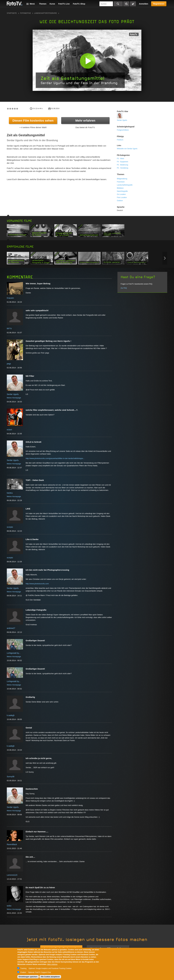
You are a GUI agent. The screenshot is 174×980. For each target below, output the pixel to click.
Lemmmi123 (12, 875)
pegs (9, 364)
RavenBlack (12, 844)
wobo (9, 906)
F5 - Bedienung (122, 165)
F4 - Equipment (122, 162)
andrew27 (11, 628)
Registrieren (159, 4)
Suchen (118, 4)
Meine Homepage (14, 398)
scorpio (10, 527)
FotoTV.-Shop (79, 4)
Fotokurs (120, 140)
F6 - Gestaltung (123, 168)
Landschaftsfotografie (46, 13)
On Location (121, 194)
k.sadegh (11, 715)
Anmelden (144, 4)
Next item (165, 258)
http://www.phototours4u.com (37, 584)
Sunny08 (11, 777)
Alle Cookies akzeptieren (50, 977)
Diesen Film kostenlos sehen (33, 121)
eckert (9, 430)
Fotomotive (25, 13)
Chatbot (23, 972)
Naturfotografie (122, 191)
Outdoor (120, 201)
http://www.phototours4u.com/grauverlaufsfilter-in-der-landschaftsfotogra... (55, 458)
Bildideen (120, 188)
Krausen (10, 298)
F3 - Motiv (121, 159)
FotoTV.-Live (64, 4)
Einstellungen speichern (28, 977)
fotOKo (10, 493)
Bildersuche (126, 4)
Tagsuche (133, 4)
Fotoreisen (121, 182)
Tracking (23, 968)
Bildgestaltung (122, 179)
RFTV (9, 329)
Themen (43, 4)
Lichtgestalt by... (14, 653)
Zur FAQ (124, 288)
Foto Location (122, 197)
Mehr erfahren (85, 121)
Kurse (52, 4)
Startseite (12, 13)
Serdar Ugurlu (122, 120)
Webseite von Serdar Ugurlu (127, 149)
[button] (88, 61)
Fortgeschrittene (123, 130)
